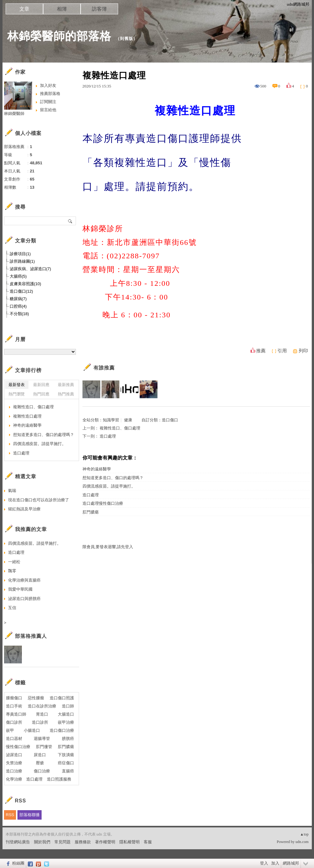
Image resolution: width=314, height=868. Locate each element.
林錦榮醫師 (14, 114)
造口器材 (14, 739)
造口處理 (108, 436)
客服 (148, 842)
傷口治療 (42, 771)
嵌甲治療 (66, 722)
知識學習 (111, 420)
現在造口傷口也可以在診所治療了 (39, 500)
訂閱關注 (48, 102)
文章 (24, 9)
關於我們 (42, 842)
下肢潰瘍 (66, 755)
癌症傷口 (66, 763)
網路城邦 (291, 863)
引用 (282, 351)
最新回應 (41, 385)
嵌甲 (10, 730)
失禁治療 (14, 763)
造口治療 (14, 771)
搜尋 (70, 221)
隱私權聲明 (130, 842)
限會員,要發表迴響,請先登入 (108, 547)
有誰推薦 (104, 368)
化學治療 (14, 779)
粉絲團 (18, 863)
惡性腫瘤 (36, 698)
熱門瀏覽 (17, 394)
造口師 (68, 706)
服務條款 (83, 842)
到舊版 (127, 39)
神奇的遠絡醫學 (97, 469)
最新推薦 (66, 385)
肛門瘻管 (44, 747)
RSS (10, 815)
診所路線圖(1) (22, 261)
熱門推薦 (66, 394)
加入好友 (48, 85)
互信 (12, 608)
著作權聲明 (105, 842)
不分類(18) (19, 314)
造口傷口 (170, 420)
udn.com (302, 842)
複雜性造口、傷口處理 (120, 428)
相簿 (62, 9)
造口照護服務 (59, 779)
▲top (304, 834)
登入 (264, 863)
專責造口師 (16, 714)
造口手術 (14, 706)
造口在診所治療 (42, 706)
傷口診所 (14, 722)
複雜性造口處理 (27, 416)
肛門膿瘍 (91, 512)
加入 (275, 863)
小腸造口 (32, 730)
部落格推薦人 (31, 636)
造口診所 (40, 722)
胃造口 (42, 714)
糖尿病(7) (18, 299)
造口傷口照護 (62, 698)
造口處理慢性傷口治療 (103, 503)
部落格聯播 (30, 815)
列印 (303, 351)
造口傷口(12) (21, 291)
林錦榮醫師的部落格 (59, 36)
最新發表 (17, 385)
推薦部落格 (50, 94)
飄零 (12, 571)
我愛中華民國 (20, 589)
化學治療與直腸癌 (24, 580)
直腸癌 (68, 771)
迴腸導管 (42, 739)
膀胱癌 (68, 739)
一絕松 (14, 562)
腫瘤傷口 (14, 698)
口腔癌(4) (18, 306)
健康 (128, 420)
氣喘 (12, 491)
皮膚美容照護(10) (25, 284)
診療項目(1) (20, 254)
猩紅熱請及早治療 (24, 509)
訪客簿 (99, 9)
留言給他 (48, 110)
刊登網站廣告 (18, 842)
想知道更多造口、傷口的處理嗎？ (113, 478)
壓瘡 (40, 763)
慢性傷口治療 (18, 747)
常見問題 (62, 842)
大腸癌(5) (18, 276)
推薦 (261, 351)
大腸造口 (66, 714)
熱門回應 (41, 394)
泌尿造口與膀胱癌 (24, 599)
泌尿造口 (14, 755)
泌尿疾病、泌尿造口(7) (30, 269)
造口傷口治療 (62, 730)
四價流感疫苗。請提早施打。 (109, 486)
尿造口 (40, 755)
